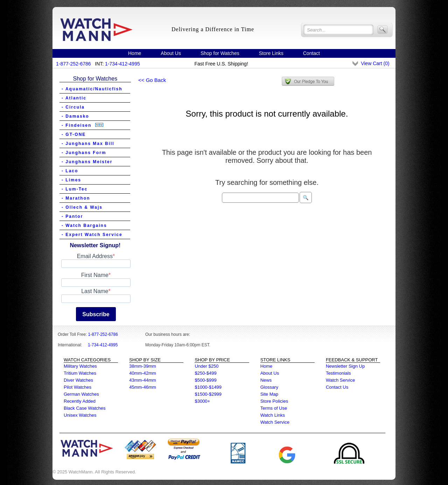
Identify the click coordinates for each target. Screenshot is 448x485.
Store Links (271, 53)
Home (135, 53)
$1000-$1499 (208, 387)
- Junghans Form (84, 153)
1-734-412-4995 (122, 64)
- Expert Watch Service (92, 235)
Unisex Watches (80, 415)
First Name (95, 275)
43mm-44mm (143, 380)
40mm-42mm (143, 373)
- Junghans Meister (87, 162)
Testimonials (338, 373)
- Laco (70, 171)
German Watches (81, 394)
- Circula (73, 107)
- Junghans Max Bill (88, 144)
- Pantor (72, 216)
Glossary (269, 387)
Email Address (95, 256)
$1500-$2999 (208, 394)
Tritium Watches (80, 373)
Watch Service (275, 422)
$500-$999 (205, 380)
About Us (171, 53)
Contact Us (337, 387)
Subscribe (96, 314)
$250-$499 (205, 373)
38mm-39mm (143, 366)
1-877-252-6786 (73, 64)
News (266, 380)
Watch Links (273, 415)
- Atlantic (74, 98)
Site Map (269, 394)
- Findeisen (82, 125)
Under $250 (206, 366)
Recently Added (80, 401)
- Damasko (75, 116)
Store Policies (274, 401)
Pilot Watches (78, 387)
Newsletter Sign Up (345, 366)
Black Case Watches (85, 408)
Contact (311, 53)
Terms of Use (274, 408)
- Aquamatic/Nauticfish (92, 89)
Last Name (95, 291)
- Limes (71, 180)
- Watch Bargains (84, 226)
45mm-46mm (143, 387)
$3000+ (202, 401)
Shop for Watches (220, 53)
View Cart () (375, 63)
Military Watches (80, 366)
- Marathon (76, 198)
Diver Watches (78, 380)
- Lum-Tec (75, 189)
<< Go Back (152, 80)
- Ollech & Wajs (82, 207)
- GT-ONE (74, 134)
